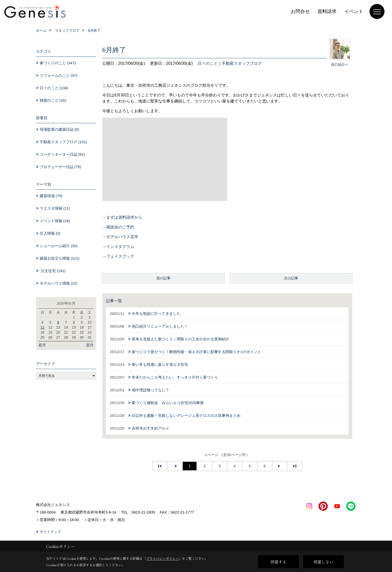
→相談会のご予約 (118, 227)
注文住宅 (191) (53, 271)
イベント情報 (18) (55, 221)
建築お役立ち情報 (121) (60, 258)
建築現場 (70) (51, 196)
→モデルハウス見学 (120, 237)
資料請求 (327, 11)
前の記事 (163, 278)
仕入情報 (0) (50, 233)
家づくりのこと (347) (58, 63)
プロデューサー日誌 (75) (60, 167)
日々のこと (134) (54, 88)
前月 (42, 345)
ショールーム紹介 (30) (59, 246)
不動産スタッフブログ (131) (63, 142)
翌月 (90, 345)
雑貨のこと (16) (53, 100)
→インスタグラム (118, 247)
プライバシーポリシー (162, 558)
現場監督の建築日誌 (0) (59, 129)
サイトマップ (50, 532)
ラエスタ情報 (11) (55, 208)
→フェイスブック (118, 256)
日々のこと (208, 63)
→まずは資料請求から (122, 217)
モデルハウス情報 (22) (59, 283)
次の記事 (291, 278)
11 (42, 327)
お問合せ (300, 11)
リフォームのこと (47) (59, 75)
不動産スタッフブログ (242, 63)
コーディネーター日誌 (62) (62, 154)
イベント (354, 11)
